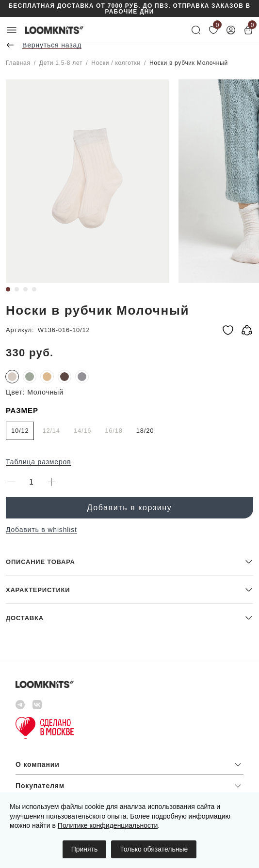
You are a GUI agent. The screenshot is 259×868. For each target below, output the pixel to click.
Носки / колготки (116, 63)
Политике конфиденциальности (108, 825)
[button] (129, 561)
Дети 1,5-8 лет (61, 63)
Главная (18, 63)
